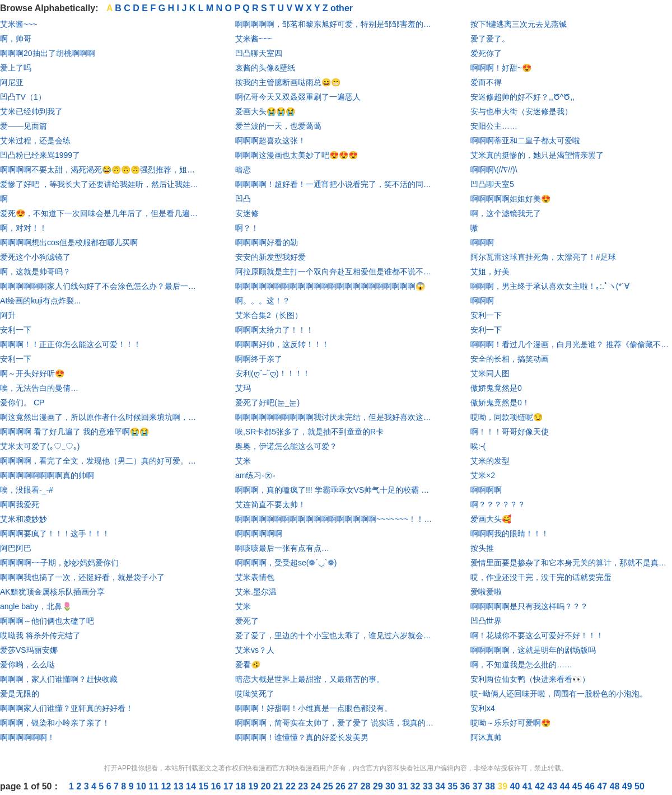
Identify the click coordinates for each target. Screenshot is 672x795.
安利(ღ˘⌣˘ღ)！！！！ (273, 373)
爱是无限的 (20, 694)
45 (578, 786)
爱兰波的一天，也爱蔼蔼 (278, 126)
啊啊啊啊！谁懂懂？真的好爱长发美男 (302, 737)
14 (192, 786)
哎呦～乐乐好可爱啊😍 (510, 723)
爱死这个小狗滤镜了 (35, 257)
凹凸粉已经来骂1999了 (40, 155)
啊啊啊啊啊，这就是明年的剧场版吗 (533, 650)
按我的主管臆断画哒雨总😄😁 (288, 82)
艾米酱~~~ (19, 24)
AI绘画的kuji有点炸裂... (40, 301)
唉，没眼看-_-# (27, 490)
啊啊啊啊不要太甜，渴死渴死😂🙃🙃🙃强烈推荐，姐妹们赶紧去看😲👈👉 (101, 170)
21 (279, 786)
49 (628, 786)
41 (529, 786)
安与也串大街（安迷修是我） (521, 111)
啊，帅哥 (16, 39)
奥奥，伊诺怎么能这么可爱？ (286, 446)
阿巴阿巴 (16, 548)
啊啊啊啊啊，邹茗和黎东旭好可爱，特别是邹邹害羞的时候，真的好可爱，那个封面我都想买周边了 (336, 24)
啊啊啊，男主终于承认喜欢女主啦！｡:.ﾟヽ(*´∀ (550, 286)
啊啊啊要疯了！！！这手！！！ (55, 534)
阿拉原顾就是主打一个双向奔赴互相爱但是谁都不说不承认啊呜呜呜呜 (336, 272)
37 (479, 786)
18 (242, 786)
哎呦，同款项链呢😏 (507, 417)
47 (603, 786)
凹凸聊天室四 (259, 53)
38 (491, 786)
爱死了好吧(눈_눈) (267, 403)
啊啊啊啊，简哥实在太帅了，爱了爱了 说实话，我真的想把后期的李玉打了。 (336, 723)
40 (516, 786)
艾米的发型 (490, 461)
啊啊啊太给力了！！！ (274, 330)
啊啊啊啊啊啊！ (27, 737)
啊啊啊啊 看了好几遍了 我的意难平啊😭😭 (74, 432)
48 (616, 786)
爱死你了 (486, 53)
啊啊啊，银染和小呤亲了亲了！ (55, 723)
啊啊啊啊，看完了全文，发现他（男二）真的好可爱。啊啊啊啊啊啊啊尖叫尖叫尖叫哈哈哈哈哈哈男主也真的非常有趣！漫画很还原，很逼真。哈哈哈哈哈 (101, 461)
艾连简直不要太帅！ (270, 504)
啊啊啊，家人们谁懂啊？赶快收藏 (59, 679)
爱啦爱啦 (486, 592)
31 (404, 786)
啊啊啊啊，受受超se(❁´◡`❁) (286, 563)
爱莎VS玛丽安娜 (29, 650)
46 (591, 786)
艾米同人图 (490, 373)
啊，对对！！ (24, 228)
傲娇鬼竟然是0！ (500, 403)
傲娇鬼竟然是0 (496, 388)
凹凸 (243, 199)
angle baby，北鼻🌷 (36, 606)
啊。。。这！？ (263, 301)
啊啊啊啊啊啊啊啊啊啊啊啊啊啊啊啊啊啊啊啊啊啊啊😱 (330, 286)
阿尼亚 (12, 82)
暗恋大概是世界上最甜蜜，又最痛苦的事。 (310, 679)
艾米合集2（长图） (269, 315)
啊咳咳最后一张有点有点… (282, 548)
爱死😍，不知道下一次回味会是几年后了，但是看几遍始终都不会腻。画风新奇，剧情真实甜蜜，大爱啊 (101, 213)
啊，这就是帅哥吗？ (35, 272)
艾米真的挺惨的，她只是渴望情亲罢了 (537, 155)
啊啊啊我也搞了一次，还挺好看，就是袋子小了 (82, 577)
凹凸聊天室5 (492, 184)
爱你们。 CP (22, 403)
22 (292, 786)
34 (441, 786)
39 (503, 786)
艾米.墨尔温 (256, 592)
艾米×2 (483, 475)
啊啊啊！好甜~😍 (501, 68)
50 (640, 786)
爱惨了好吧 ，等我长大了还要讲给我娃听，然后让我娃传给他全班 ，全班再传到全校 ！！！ (101, 184)
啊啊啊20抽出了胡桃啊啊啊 (48, 53)
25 (329, 786)
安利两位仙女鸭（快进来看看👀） (530, 679)
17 (230, 786)
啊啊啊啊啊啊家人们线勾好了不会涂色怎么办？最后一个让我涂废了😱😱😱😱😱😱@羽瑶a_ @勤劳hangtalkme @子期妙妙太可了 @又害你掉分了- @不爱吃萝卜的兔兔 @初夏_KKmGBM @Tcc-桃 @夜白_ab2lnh (101, 286)
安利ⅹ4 (483, 708)
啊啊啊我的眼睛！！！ (510, 534)
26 (342, 786)
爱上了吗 (16, 68)
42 (541, 786)
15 (204, 786)
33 (429, 786)
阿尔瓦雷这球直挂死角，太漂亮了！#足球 (543, 257)
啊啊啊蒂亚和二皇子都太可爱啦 (525, 141)
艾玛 (243, 388)
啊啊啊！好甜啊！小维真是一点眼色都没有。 (314, 708)
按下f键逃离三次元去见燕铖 (519, 24)
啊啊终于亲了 (259, 359)
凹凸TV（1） (23, 97)
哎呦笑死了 (255, 694)
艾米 (243, 461)
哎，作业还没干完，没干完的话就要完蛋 (541, 577)
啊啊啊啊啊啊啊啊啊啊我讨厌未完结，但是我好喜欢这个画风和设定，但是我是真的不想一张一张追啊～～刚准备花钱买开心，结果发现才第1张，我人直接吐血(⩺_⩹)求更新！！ (336, 417)
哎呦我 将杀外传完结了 (40, 635)
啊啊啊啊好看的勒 (267, 242)
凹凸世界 (486, 621)
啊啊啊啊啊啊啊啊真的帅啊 (47, 475)
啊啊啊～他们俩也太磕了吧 (47, 621)
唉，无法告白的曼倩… (39, 388)
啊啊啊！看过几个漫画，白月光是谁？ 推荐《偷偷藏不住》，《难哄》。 (571, 344)
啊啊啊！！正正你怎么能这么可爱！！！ (71, 344)
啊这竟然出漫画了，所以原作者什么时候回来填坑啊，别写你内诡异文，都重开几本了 (101, 417)
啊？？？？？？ (498, 504)
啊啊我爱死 (20, 504)
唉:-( (478, 446)
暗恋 (243, 170)
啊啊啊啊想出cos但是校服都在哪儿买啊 (69, 242)
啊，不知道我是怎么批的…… (521, 665)
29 (379, 786)
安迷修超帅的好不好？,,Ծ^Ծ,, (522, 97)
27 (354, 786)
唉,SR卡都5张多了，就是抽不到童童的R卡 (309, 432)
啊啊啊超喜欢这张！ (270, 141)
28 (367, 786)
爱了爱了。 (490, 39)
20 (267, 786)
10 (142, 786)
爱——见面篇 (24, 126)
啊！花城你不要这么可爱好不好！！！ (537, 635)
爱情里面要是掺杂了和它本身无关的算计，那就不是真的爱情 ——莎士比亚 (571, 563)
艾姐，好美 (490, 272)
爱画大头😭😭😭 (265, 111)
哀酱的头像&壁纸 (265, 68)
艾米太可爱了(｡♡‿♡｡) (40, 446)
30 (391, 786)
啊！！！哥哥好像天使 (510, 432)
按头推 (482, 548)
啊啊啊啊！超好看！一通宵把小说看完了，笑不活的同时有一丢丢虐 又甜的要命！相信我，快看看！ (336, 184)
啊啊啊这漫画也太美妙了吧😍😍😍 (297, 155)
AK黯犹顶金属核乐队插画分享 (52, 592)
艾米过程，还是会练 (35, 141)
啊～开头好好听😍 (32, 373)
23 (304, 786)
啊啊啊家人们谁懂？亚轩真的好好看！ (67, 708)
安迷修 (247, 213)
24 (317, 786)
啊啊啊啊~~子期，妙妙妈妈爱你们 (59, 563)
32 (417, 786)
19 (254, 786)
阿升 (8, 315)
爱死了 (247, 621)
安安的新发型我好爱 (270, 257)
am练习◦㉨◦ (255, 475)
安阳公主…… (494, 126)
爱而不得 (486, 82)
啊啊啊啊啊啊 (259, 534)
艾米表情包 (255, 577)
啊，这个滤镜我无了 (506, 213)
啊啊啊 (482, 242)
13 (180, 786)
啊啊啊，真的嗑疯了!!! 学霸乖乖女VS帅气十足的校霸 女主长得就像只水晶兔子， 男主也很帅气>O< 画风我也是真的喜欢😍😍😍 (336, 490)
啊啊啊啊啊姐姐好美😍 (510, 199)
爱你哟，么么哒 (27, 665)
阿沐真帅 (486, 737)
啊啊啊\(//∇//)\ (494, 170)
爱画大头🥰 (491, 519)
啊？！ (247, 228)
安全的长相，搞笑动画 (510, 359)
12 (167, 786)
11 (155, 786)
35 (454, 786)
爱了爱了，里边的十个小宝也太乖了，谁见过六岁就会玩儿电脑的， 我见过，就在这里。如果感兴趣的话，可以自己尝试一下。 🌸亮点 (336, 635)
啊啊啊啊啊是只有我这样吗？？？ (529, 606)
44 (566, 786)
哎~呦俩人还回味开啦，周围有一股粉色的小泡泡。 (559, 694)
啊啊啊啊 (486, 490)
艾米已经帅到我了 (31, 111)
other (342, 8)
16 (217, 786)
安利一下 (16, 330)
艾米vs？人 (255, 650)
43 (553, 786)
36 (466, 786)
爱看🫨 (248, 665)
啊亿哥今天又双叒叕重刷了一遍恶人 (298, 97)
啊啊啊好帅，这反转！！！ (282, 344)
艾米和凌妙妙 (24, 519)
